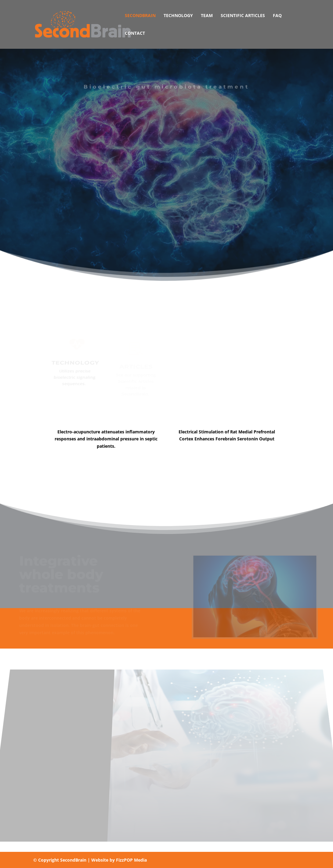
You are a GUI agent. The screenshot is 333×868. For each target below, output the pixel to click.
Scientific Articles (243, 16)
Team (207, 16)
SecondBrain (140, 16)
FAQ (277, 16)
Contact (135, 34)
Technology (178, 16)
